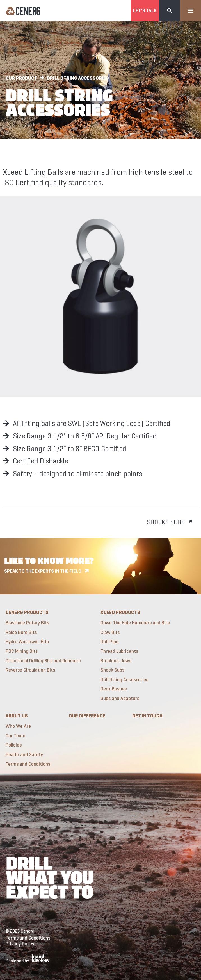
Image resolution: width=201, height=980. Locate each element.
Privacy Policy (20, 944)
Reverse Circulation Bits (30, 670)
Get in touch (147, 716)
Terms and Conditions (28, 764)
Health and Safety (24, 755)
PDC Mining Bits (22, 651)
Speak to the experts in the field (43, 571)
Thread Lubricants (119, 651)
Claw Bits (110, 632)
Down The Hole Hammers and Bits (135, 623)
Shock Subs (112, 670)
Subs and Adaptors (120, 698)
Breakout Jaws (116, 661)
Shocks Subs (166, 522)
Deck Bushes (114, 689)
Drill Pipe (109, 642)
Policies (14, 745)
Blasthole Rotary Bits (27, 623)
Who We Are (18, 726)
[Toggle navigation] (190, 11)
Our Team (15, 736)
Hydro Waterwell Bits (27, 642)
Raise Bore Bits (21, 632)
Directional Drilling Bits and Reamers (43, 661)
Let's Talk (145, 10)
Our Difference (87, 716)
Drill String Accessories (124, 680)
